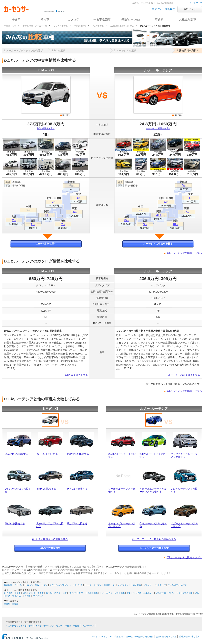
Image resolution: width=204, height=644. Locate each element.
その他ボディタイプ (177, 585)
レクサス (8, 593)
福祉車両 (137, 585)
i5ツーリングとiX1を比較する (50, 525)
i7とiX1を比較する (77, 524)
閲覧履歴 (170, 9)
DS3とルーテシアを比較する (184, 490)
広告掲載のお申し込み (190, 637)
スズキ (57, 593)
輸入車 (45, 19)
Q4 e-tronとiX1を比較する (18, 490)
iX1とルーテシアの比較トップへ (184, 253)
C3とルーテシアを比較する (153, 525)
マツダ (41, 593)
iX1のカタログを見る (76, 375)
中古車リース (88, 626)
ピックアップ (160, 585)
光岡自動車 (93, 593)
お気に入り (190, 9)
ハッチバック (76, 585)
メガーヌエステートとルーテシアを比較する (153, 490)
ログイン (157, 9)
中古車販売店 (102, 19)
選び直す (65, 115)
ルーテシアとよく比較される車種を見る (154, 539)
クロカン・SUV (32, 585)
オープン (97, 585)
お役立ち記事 (188, 19)
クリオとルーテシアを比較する (122, 490)
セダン (44, 585)
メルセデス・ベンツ (165, 593)
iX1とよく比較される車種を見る (50, 539)
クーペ (88, 585)
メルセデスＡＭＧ (185, 593)
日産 (25, 593)
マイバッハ (38, 596)
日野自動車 (120, 593)
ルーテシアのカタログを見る (184, 375)
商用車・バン (110, 585)
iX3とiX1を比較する (78, 454)
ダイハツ (73, 593)
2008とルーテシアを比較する (122, 455)
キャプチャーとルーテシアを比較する (184, 455)
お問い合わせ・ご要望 (166, 637)
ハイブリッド (124, 585)
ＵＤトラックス (134, 593)
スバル (49, 593)
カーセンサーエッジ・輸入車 (49, 626)
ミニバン (19, 585)
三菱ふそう (149, 593)
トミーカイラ (106, 593)
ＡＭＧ (28, 596)
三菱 (65, 593)
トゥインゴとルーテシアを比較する (122, 525)
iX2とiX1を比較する (47, 454)
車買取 (159, 19)
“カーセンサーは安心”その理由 (139, 637)
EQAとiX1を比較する (16, 454)
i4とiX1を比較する (46, 489)
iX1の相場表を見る (46, 128)
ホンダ (32, 593)
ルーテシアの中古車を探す (158, 244)
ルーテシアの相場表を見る (158, 128)
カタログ (73, 19)
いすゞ (82, 593)
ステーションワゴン (59, 585)
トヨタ (18, 593)
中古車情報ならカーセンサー (19, 626)
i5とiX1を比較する (15, 524)
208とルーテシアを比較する (153, 455)
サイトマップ (196, 3)
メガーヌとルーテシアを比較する (184, 525)
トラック (147, 585)
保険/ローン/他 (131, 19)
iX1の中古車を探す (46, 244)
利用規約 (119, 637)
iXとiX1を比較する (77, 489)
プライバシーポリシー (101, 637)
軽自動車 (8, 585)
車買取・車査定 (11, 604)
